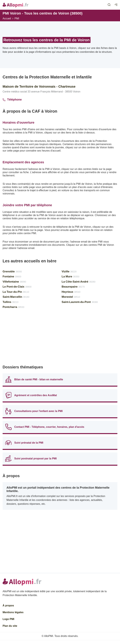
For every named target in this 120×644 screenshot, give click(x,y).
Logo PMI (8, 619)
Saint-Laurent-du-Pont (80, 302)
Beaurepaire (73, 287)
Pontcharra (13, 307)
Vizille (69, 271)
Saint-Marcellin (16, 297)
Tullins (10, 302)
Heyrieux (71, 292)
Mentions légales (13, 612)
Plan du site (10, 626)
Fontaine (12, 276)
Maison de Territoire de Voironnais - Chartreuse (39, 86)
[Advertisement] (60, 338)
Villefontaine (14, 282)
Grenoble (12, 271)
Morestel (71, 297)
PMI (17, 18)
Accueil (7, 18)
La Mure (70, 276)
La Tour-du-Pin (16, 292)
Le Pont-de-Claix (17, 287)
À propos (8, 606)
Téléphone (12, 100)
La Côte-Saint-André (78, 282)
